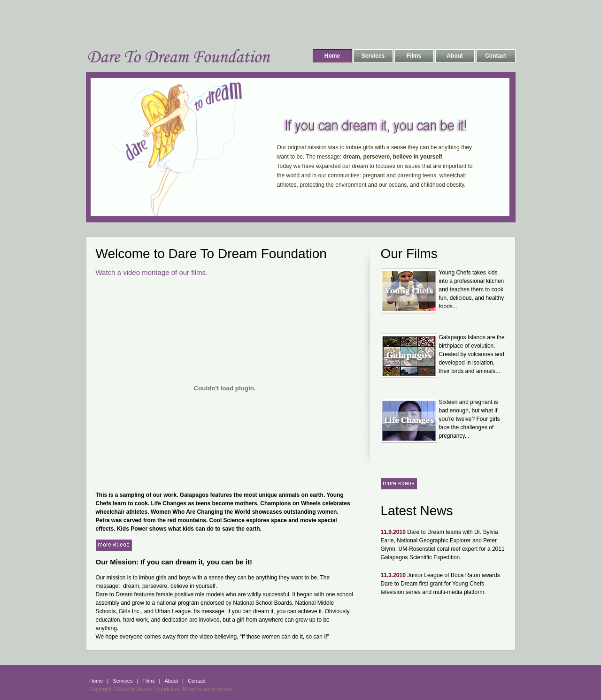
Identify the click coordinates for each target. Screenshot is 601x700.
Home (332, 56)
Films (414, 56)
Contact (496, 56)
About (455, 56)
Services (373, 56)
